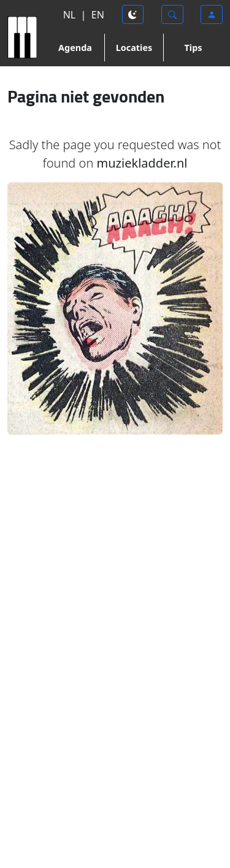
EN (98, 15)
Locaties (134, 48)
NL (70, 15)
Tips (194, 48)
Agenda (75, 48)
